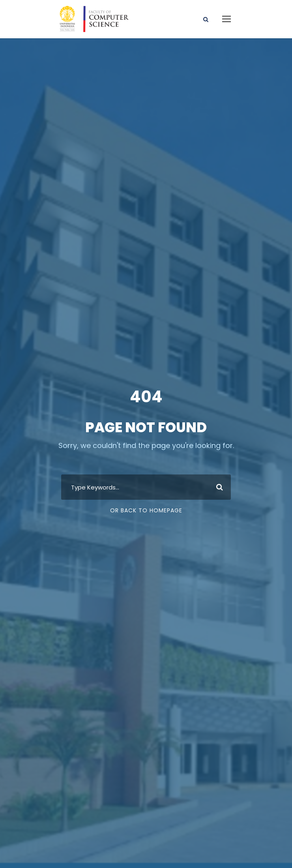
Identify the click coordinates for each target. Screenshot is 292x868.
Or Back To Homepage (146, 510)
